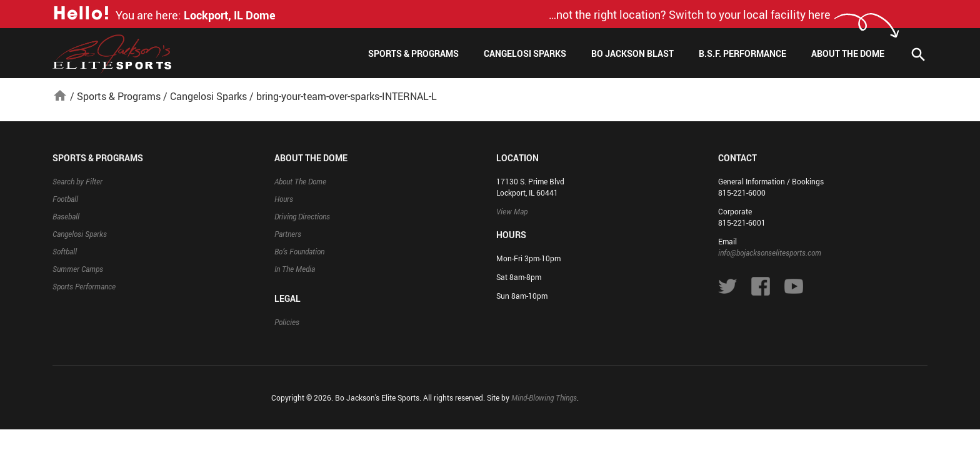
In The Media (295, 269)
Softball (65, 251)
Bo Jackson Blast (632, 53)
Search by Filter (77, 181)
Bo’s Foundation (299, 251)
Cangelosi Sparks (525, 53)
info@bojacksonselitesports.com (770, 252)
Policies (287, 322)
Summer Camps (78, 269)
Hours (284, 199)
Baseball (66, 216)
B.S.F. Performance (742, 53)
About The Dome (848, 53)
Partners (288, 234)
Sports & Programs (413, 53)
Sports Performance (84, 286)
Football (65, 199)
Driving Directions (302, 216)
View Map (512, 211)
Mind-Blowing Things (544, 397)
